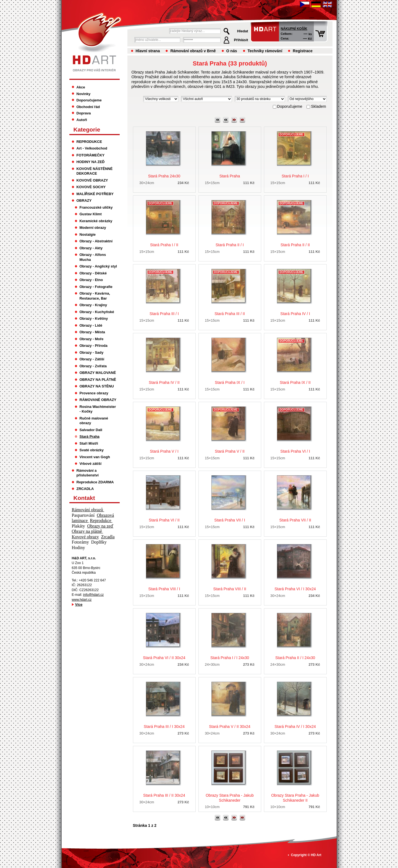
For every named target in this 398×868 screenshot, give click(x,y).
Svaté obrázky (92, 450)
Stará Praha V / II (230, 451)
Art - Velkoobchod (92, 148)
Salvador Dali (91, 430)
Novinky (84, 94)
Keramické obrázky (96, 221)
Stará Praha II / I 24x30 (295, 658)
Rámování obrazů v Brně (193, 51)
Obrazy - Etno (91, 280)
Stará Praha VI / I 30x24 (295, 589)
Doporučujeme (89, 100)
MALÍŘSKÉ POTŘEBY (95, 194)
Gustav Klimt (91, 214)
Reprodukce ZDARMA (95, 482)
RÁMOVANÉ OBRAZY (98, 400)
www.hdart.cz (82, 600)
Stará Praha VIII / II (230, 589)
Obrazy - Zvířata (93, 366)
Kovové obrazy (85, 537)
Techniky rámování (265, 51)
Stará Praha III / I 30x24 (164, 727)
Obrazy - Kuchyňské (97, 312)
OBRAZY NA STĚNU (97, 386)
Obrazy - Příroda (94, 346)
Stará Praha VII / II (295, 520)
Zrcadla (108, 537)
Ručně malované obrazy (94, 421)
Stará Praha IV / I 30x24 (295, 727)
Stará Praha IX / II (295, 382)
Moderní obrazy (93, 228)
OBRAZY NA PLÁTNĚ (98, 380)
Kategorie (87, 129)
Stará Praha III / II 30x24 (164, 795)
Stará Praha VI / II (164, 520)
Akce (81, 87)
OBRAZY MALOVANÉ (98, 373)
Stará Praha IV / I (295, 314)
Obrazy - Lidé (91, 325)
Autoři (82, 120)
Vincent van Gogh (95, 457)
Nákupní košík (294, 29)
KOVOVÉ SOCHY (91, 187)
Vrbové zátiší (91, 464)
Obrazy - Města (92, 332)
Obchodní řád (88, 107)
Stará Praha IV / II (164, 382)
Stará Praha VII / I (230, 520)
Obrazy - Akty (91, 248)
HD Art (316, 855)
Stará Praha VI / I (295, 451)
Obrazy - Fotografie (96, 287)
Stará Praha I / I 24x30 (230, 658)
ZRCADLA (85, 489)
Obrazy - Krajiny (93, 305)
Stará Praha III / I (164, 314)
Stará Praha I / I (295, 176)
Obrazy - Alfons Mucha (93, 257)
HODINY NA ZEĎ (91, 162)
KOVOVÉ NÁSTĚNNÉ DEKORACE (95, 171)
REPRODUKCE (89, 142)
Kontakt (84, 498)
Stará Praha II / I (230, 245)
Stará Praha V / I (164, 451)
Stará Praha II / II (295, 245)
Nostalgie (88, 234)
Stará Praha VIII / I (164, 589)
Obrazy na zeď (100, 526)
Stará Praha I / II (164, 245)
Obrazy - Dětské (93, 273)
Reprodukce (101, 520)
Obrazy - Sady (92, 352)
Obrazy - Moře (92, 339)
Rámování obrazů (88, 510)
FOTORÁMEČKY (91, 155)
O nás (232, 51)
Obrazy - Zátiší (92, 359)
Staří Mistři (89, 443)
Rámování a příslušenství (88, 473)
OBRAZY (84, 200)
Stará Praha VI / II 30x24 (164, 658)
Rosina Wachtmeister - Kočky (98, 409)
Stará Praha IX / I (230, 382)
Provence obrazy (94, 393)
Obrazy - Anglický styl (98, 266)
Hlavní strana (148, 51)
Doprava (84, 113)
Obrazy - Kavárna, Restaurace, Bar (95, 296)
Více (79, 605)
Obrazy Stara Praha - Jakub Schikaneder (230, 798)
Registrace (303, 51)
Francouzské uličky (96, 207)
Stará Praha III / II (230, 314)
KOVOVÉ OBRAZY (92, 180)
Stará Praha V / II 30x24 (230, 727)
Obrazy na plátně (87, 531)
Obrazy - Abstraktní (96, 241)
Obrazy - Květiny (94, 318)
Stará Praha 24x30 (164, 176)
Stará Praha (230, 176)
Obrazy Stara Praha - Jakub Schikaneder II (295, 798)
